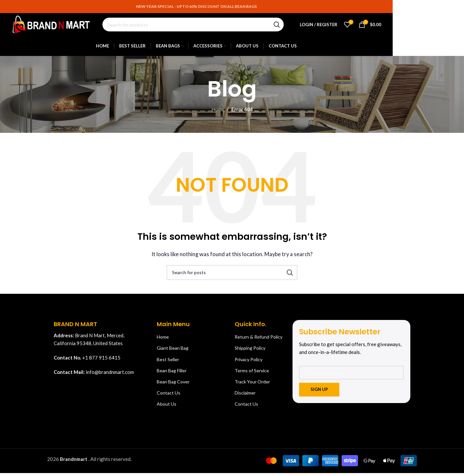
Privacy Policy (249, 363)
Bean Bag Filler (172, 374)
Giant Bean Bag (173, 352)
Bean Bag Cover (173, 385)
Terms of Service (252, 374)
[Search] (199, 27)
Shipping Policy (250, 352)
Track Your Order (252, 385)
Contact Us (169, 397)
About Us (167, 408)
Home (218, 113)
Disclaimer (245, 397)
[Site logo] (58, 26)
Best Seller (168, 363)
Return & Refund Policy (259, 341)
